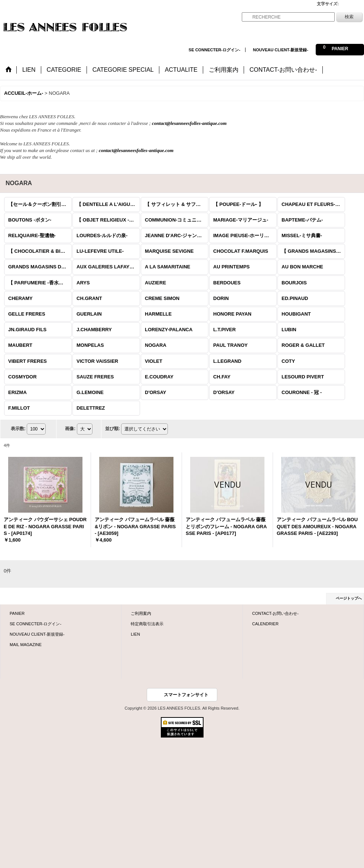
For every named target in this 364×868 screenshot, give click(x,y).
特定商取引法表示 (147, 624)
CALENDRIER (265, 624)
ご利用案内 (141, 613)
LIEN (135, 634)
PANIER (17, 613)
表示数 (18, 429)
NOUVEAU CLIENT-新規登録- (281, 50)
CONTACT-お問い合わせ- (275, 613)
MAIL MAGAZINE (26, 645)
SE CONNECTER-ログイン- (214, 50)
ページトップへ (349, 598)
